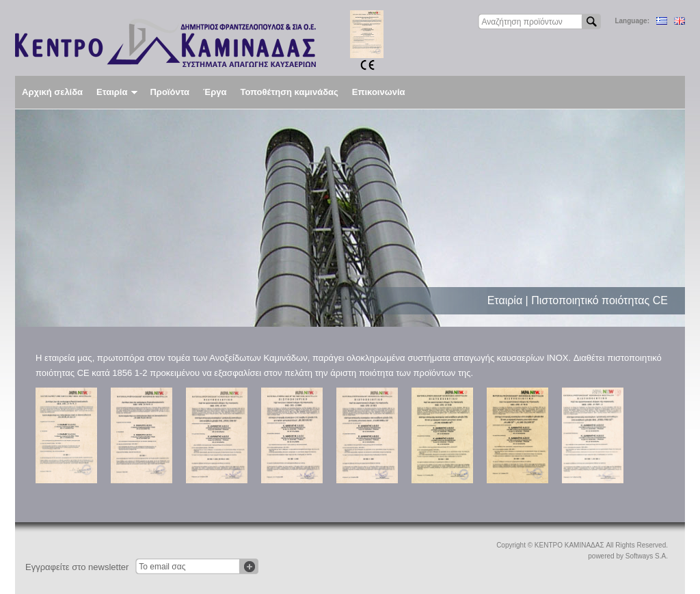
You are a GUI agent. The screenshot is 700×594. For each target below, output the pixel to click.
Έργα (215, 92)
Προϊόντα (170, 92)
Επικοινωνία (379, 92)
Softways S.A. (647, 556)
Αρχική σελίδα (52, 92)
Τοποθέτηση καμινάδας (289, 92)
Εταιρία (117, 92)
